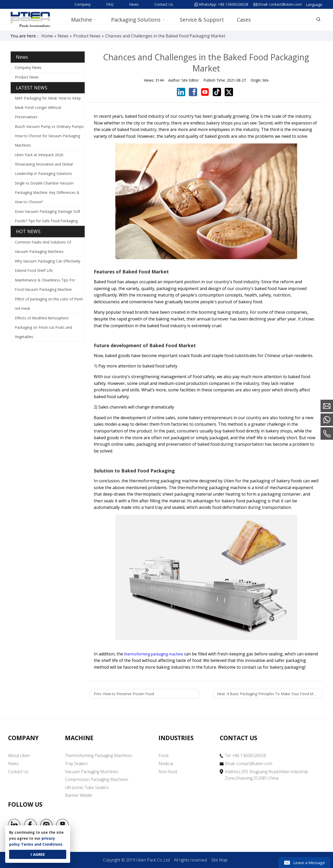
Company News (28, 67)
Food (163, 755)
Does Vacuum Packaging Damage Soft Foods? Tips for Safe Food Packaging (48, 216)
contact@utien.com (285, 4)
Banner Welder (79, 795)
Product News (27, 77)
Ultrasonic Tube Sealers (87, 787)
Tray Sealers (76, 764)
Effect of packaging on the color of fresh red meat (49, 304)
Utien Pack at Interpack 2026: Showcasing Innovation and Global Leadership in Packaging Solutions (44, 164)
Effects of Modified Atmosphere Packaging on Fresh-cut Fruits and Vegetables (43, 327)
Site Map (219, 860)
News (134, 4)
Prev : (124, 694)
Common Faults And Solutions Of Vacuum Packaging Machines (43, 247)
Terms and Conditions (42, 844)
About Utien (19, 755)
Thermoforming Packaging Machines (99, 755)
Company (83, 4)
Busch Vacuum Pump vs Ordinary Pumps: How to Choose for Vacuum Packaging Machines (49, 136)
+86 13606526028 (233, 4)
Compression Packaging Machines (97, 779)
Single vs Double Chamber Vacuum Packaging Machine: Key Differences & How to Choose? (47, 192)
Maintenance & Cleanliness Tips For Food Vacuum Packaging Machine (45, 285)
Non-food (168, 772)
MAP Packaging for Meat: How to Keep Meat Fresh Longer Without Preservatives (48, 107)
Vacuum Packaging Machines (92, 772)
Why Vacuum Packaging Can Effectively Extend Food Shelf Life (48, 266)
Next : (270, 694)
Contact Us (164, 4)
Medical (166, 764)
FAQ (110, 4)
